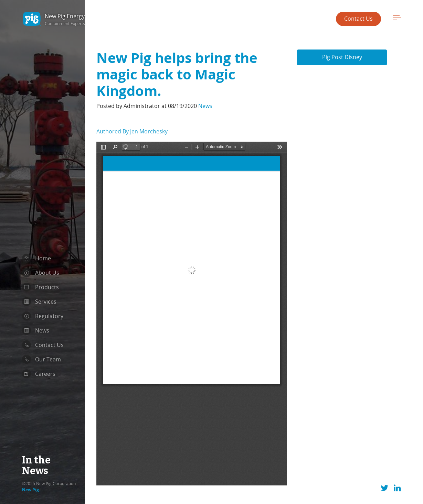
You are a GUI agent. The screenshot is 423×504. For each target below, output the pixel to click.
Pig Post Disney (342, 46)
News (205, 95)
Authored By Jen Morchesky (132, 120)
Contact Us (358, 19)
